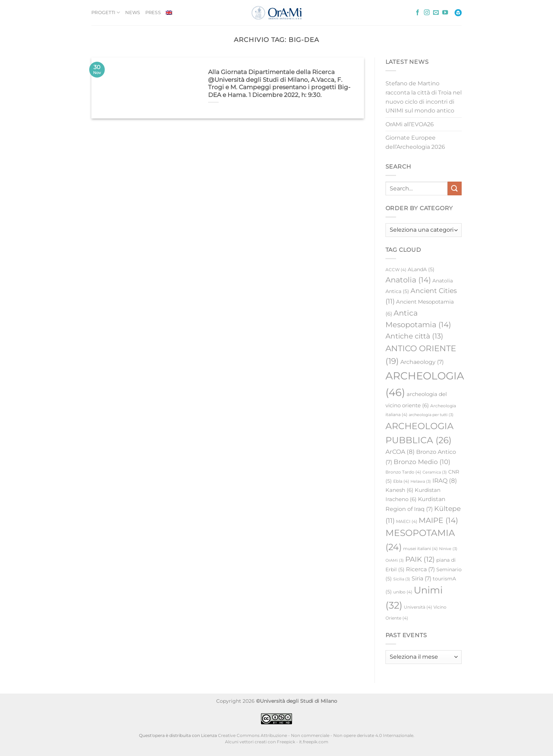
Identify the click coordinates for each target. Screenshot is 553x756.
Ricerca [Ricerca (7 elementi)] (420, 569)
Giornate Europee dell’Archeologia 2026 (415, 142)
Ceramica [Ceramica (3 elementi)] (435, 472)
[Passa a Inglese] (169, 13)
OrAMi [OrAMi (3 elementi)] (395, 560)
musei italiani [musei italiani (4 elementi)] (420, 548)
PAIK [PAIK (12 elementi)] (420, 559)
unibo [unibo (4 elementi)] (403, 592)
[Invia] (455, 188)
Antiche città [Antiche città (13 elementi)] (414, 336)
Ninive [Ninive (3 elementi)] (448, 549)
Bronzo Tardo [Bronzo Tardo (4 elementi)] (403, 472)
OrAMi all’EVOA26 (410, 124)
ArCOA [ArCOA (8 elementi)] (400, 452)
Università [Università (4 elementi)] (418, 607)
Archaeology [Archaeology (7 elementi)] (422, 362)
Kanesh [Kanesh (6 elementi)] (399, 490)
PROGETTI (106, 13)
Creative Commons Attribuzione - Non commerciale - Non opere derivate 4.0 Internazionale (316, 736)
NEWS (133, 13)
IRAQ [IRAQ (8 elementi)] (445, 481)
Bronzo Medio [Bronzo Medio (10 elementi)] (422, 462)
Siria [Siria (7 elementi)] (421, 578)
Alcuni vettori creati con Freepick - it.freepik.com (277, 742)
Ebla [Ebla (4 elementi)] (401, 481)
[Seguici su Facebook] (418, 13)
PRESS (153, 13)
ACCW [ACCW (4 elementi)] (396, 270)
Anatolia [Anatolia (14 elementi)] (408, 280)
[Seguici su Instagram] (427, 13)
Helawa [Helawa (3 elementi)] (421, 481)
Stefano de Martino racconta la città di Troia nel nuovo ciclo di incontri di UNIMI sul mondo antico (424, 97)
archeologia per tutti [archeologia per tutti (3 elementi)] (431, 415)
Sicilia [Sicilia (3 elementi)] (402, 579)
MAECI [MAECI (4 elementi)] (407, 521)
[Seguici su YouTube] (445, 13)
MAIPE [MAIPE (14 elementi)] (438, 520)
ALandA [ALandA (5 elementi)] (421, 269)
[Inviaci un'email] (436, 13)
